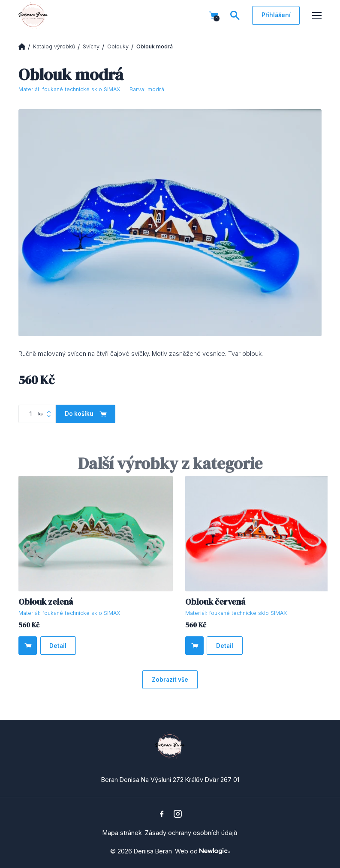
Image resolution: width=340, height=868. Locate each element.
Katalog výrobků (54, 46)
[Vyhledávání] (235, 15)
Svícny (91, 46)
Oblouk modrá (155, 46)
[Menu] (317, 16)
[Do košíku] (28, 646)
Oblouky (118, 46)
